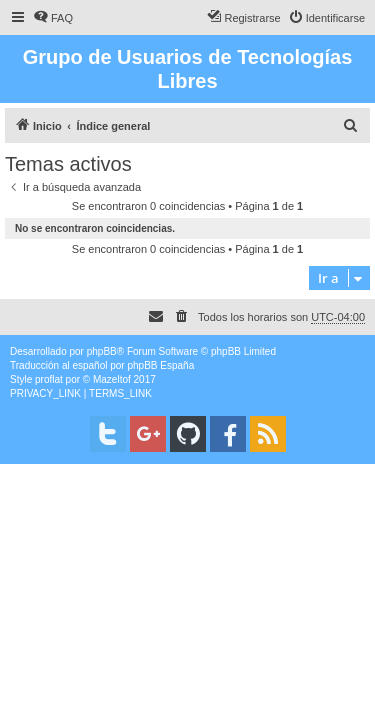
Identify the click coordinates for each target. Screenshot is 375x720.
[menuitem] (53, 18)
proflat (49, 379)
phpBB (102, 351)
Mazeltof (112, 379)
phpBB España (160, 365)
